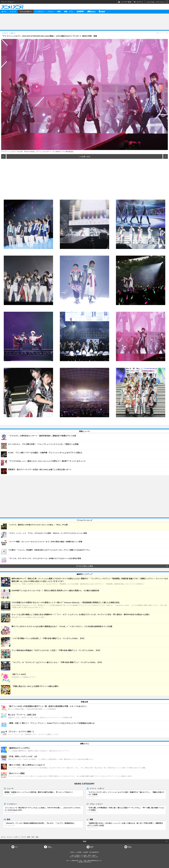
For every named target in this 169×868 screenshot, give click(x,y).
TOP (85, 841)
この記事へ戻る (84, 156)
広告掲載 (79, 852)
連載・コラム (69, 11)
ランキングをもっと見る (85, 566)
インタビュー (40, 11)
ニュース (13, 11)
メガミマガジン (91, 11)
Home (16, 847)
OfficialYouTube (130, 847)
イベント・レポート (97, 788)
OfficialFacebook (50, 847)
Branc (102, 11)
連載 (91, 819)
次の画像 (165, 156)
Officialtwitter (92, 847)
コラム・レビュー (96, 804)
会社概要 (85, 852)
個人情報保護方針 (94, 852)
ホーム (4, 11)
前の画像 (4, 156)
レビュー (51, 11)
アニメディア (80, 11)
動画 (59, 11)
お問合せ (72, 852)
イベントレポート (26, 11)
